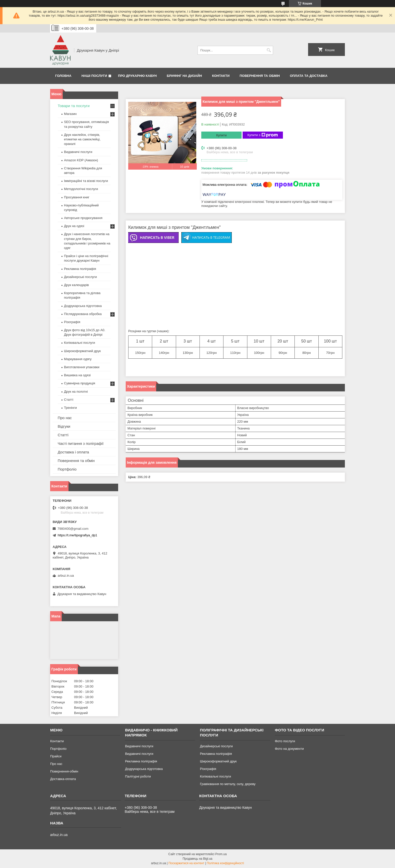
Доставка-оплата (63, 779)
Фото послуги (285, 741)
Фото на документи (289, 749)
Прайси (56, 756)
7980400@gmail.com (73, 529)
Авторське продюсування (83, 218)
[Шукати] (269, 50)
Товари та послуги (74, 106)
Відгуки (64, 426)
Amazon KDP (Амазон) (81, 160)
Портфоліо (67, 469)
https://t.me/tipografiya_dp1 (77, 535)
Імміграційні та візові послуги (86, 181)
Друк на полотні (76, 392)
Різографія (72, 322)
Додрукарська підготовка (83, 306)
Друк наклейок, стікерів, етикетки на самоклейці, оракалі (82, 139)
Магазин (70, 114)
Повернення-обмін (64, 771)
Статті (69, 400)
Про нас (65, 418)
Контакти (221, 76)
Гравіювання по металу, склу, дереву (228, 784)
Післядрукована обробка (83, 314)
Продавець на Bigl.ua (197, 859)
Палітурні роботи (138, 776)
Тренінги (70, 408)
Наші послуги (94, 76)
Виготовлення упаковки (82, 367)
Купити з (263, 135)
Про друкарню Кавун (138, 76)
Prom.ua (221, 854)
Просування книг (77, 197)
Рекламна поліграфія (80, 269)
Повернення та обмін (260, 76)
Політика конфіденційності (225, 863)
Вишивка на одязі (77, 375)
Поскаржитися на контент (186, 863)
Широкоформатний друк (82, 351)
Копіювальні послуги (79, 343)
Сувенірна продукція (80, 383)
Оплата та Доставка (309, 76)
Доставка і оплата (73, 452)
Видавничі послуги (78, 152)
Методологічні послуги (81, 189)
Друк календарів (76, 285)
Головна (63, 76)
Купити (221, 135)
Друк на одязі (74, 226)
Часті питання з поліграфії (81, 443)
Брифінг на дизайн (184, 76)
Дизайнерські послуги (80, 277)
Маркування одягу (78, 359)
